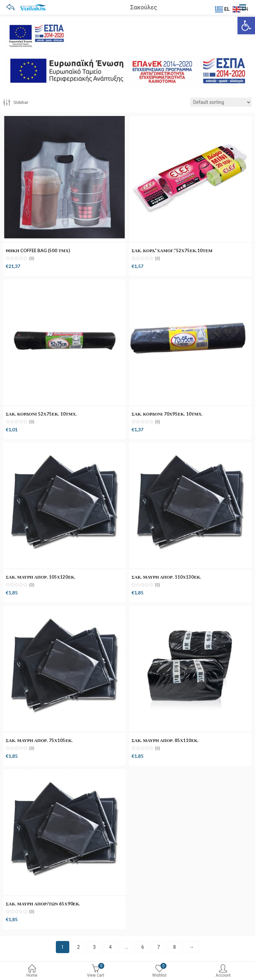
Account (223, 971)
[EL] (223, 9)
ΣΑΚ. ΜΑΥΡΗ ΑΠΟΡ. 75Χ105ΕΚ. (39, 740)
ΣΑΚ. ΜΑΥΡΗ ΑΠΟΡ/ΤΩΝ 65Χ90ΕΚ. (43, 904)
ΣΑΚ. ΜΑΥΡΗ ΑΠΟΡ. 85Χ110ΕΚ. (165, 740)
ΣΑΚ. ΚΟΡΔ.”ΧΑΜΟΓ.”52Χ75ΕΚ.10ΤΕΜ (172, 250)
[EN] (241, 9)
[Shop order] (221, 102)
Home (32, 971)
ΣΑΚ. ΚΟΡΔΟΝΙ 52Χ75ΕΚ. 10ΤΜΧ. (41, 414)
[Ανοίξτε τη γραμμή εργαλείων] (246, 26)
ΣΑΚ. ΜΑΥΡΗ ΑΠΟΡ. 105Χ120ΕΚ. (41, 577)
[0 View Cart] (96, 972)
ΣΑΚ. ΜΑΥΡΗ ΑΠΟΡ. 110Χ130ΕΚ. (166, 577)
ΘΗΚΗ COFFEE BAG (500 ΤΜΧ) (38, 250)
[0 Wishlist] (159, 972)
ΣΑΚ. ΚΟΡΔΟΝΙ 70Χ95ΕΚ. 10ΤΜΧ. (167, 414)
